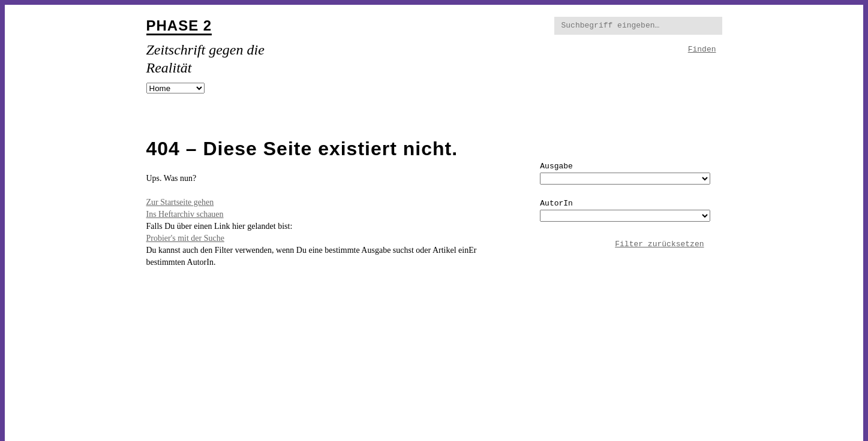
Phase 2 (179, 25)
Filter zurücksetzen (659, 244)
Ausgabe (556, 166)
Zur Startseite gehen (180, 202)
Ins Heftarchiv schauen (185, 214)
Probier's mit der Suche (185, 238)
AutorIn (556, 203)
